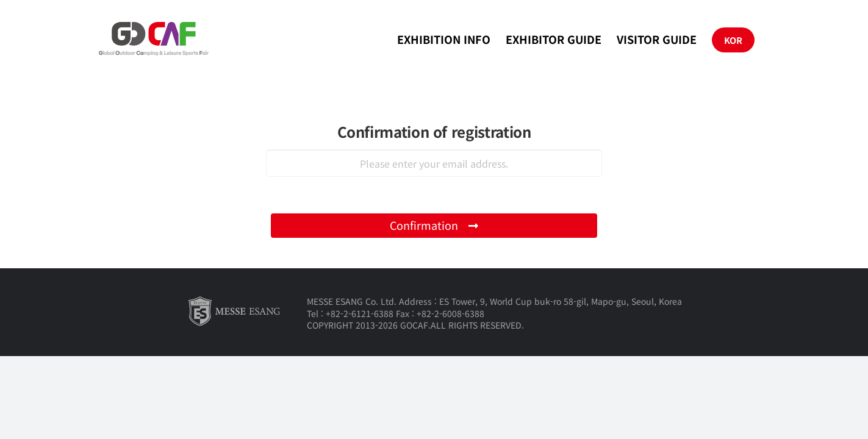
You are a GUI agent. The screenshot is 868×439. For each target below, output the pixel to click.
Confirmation (434, 225)
